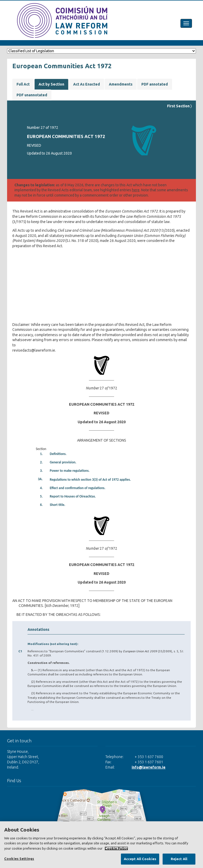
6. (41, 505)
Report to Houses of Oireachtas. (73, 496)
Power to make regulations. (70, 471)
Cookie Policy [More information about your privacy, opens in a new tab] (116, 848)
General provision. (63, 462)
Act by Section (51, 84)
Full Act (23, 84)
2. (41, 462)
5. (41, 496)
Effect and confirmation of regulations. (78, 488)
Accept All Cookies (140, 859)
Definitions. (58, 454)
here (136, 190)
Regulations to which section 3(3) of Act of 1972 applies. (90, 480)
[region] (101, 845)
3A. (40, 479)
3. (41, 471)
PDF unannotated (32, 95)
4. (41, 488)
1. (41, 454)
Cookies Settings (19, 859)
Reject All (179, 859)
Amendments (121, 84)
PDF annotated (155, 84)
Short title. (58, 505)
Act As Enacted (87, 84)
